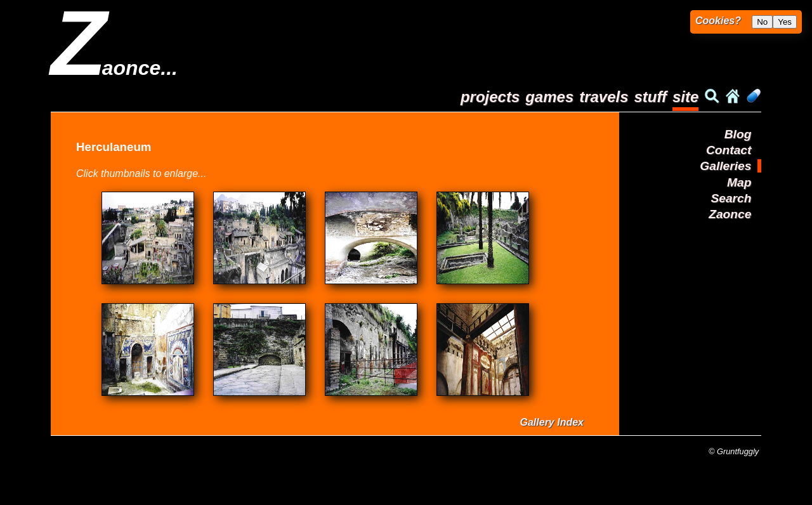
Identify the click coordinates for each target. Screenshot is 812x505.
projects (490, 97)
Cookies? (718, 21)
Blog (738, 134)
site (685, 97)
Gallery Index (552, 422)
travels (604, 97)
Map (739, 182)
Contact (729, 150)
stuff (650, 97)
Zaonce (730, 214)
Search (731, 198)
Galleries (725, 166)
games (549, 97)
